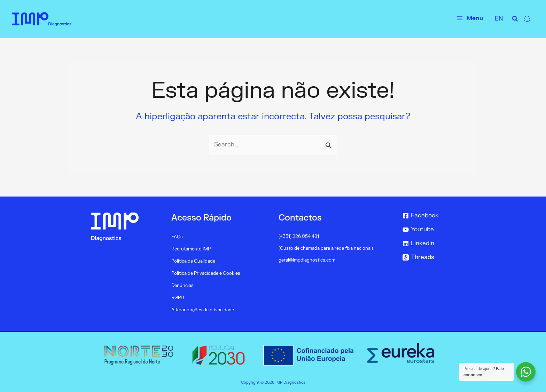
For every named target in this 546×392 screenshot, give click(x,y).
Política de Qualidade (193, 261)
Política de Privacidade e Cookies (206, 273)
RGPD (178, 298)
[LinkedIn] (438, 243)
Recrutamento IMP (191, 249)
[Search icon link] (515, 20)
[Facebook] (438, 216)
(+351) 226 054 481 (299, 237)
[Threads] (438, 257)
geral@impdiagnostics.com (307, 260)
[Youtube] (438, 230)
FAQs (177, 237)
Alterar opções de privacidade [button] (203, 310)
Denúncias (182, 286)
